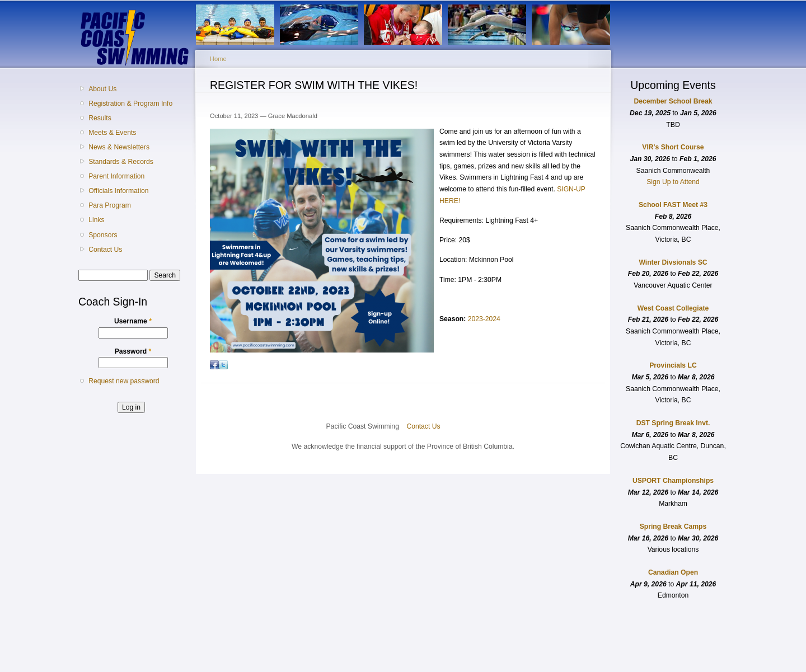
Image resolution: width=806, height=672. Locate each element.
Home (218, 59)
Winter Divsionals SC (673, 262)
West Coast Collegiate (673, 308)
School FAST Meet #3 (673, 205)
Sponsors (103, 235)
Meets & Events (112, 133)
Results (100, 118)
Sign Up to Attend (673, 182)
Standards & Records (121, 162)
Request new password (124, 381)
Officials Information (118, 191)
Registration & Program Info (130, 104)
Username (133, 321)
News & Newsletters (119, 147)
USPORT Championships (673, 481)
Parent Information (116, 176)
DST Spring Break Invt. (673, 423)
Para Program (110, 205)
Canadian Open (673, 572)
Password (133, 351)
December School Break (673, 101)
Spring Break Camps (673, 527)
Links (96, 220)
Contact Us (105, 250)
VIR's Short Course (673, 147)
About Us (102, 89)
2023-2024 (484, 319)
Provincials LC (673, 365)
